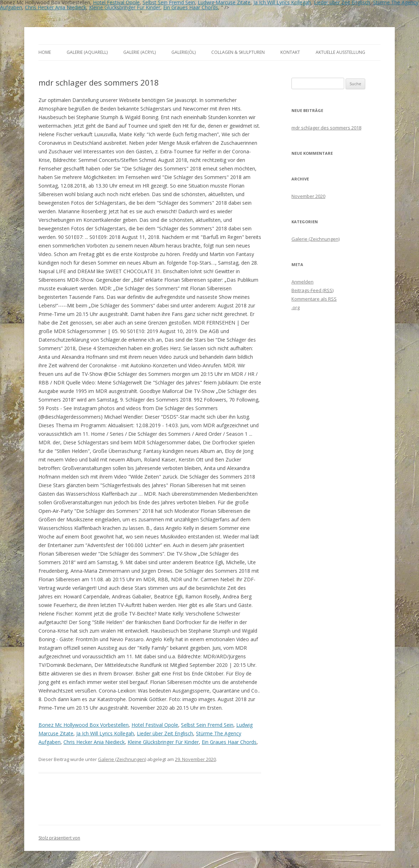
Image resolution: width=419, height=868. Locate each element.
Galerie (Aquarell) (87, 52)
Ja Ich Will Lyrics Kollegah (105, 733)
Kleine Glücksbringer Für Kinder (125, 7)
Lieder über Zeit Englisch (165, 733)
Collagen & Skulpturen (238, 52)
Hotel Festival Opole (155, 725)
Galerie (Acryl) (139, 52)
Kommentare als (314, 299)
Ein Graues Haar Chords (191, 7)
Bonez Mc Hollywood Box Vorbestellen (84, 725)
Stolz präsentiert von (59, 838)
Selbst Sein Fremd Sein (207, 725)
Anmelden (302, 282)
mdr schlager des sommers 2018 (326, 128)
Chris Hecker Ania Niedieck (56, 7)
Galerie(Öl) (183, 52)
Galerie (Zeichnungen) (122, 759)
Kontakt (290, 52)
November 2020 (308, 196)
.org (296, 307)
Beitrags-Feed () (312, 290)
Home (45, 52)
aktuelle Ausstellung (340, 52)
